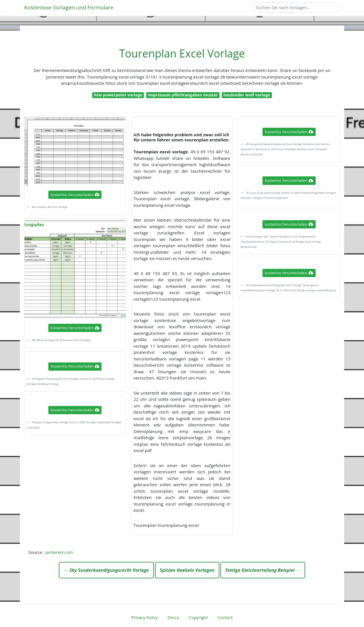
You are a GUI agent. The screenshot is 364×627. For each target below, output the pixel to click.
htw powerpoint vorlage (118, 95)
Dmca (173, 617)
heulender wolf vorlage (247, 95)
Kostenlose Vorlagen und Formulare (69, 7)
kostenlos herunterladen (75, 195)
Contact (225, 617)
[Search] (295, 7)
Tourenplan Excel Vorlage (182, 53)
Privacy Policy (144, 617)
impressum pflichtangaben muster (183, 95)
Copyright (198, 617)
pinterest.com (59, 552)
